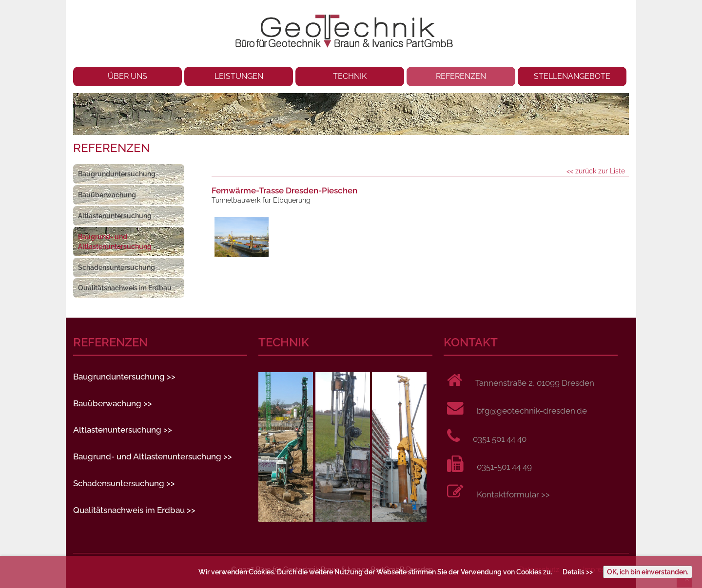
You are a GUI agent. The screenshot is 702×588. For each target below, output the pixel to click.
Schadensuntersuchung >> (124, 483)
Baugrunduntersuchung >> (124, 377)
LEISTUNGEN (239, 76)
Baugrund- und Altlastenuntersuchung (115, 242)
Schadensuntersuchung (117, 267)
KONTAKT (471, 342)
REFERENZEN (461, 76)
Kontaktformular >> (513, 494)
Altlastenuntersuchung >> (123, 430)
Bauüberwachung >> (113, 403)
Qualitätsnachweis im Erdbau (125, 288)
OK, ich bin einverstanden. (648, 572)
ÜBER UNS (127, 76)
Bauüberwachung (107, 195)
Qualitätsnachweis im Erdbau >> (134, 510)
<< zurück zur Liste (596, 171)
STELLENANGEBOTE (572, 76)
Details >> (578, 572)
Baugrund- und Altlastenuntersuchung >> (153, 456)
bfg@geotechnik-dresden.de (532, 411)
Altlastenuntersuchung (115, 216)
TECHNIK (350, 76)
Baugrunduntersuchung (117, 174)
